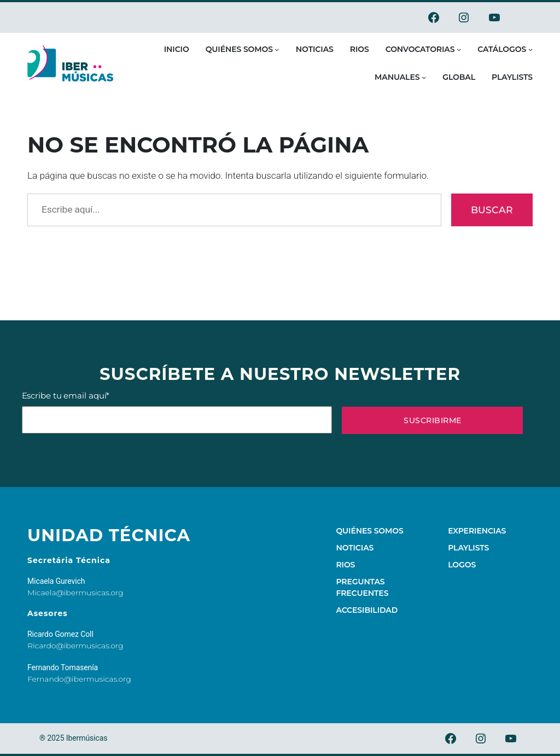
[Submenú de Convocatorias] (459, 49)
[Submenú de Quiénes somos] (277, 49)
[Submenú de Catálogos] (530, 49)
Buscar (492, 210)
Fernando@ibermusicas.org (79, 679)
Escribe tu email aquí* (177, 412)
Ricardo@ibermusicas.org (75, 646)
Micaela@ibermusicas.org (75, 593)
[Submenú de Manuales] (424, 77)
